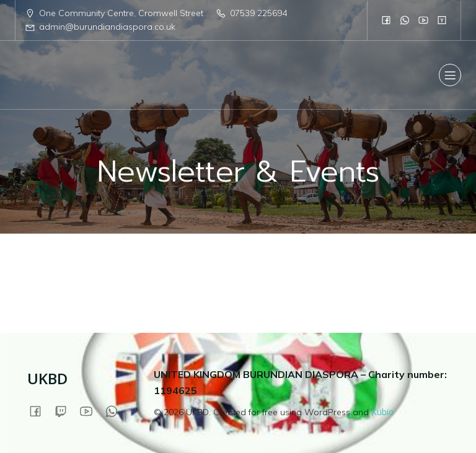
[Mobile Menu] (450, 75)
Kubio (383, 412)
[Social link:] (386, 20)
